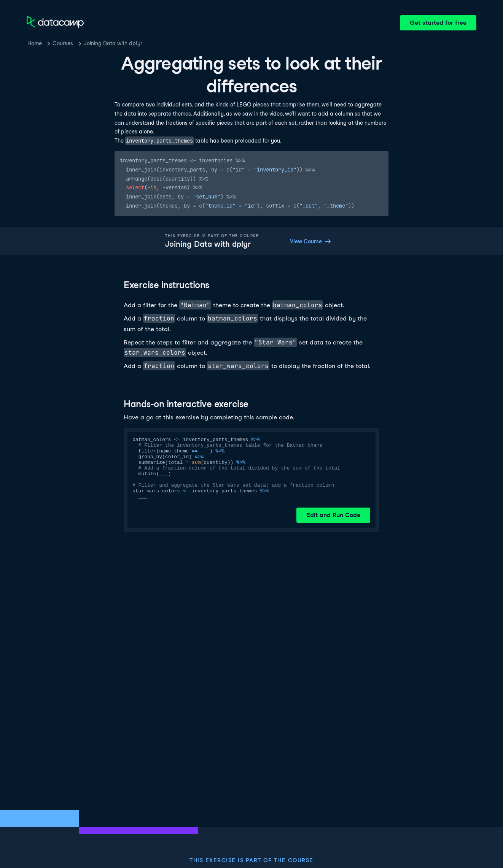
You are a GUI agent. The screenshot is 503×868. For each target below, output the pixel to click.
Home (35, 43)
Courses (63, 43)
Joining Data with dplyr (113, 43)
